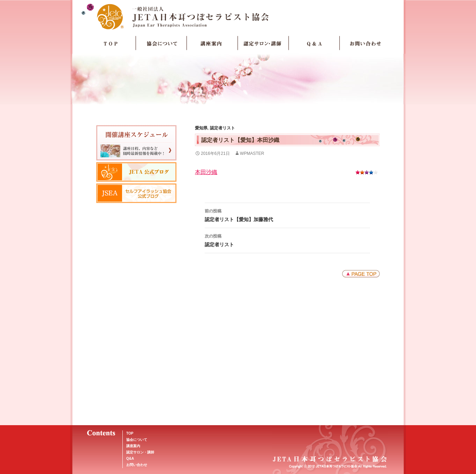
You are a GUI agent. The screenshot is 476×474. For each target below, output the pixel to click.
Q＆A (314, 43)
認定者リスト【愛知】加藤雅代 (287, 215)
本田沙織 (206, 172)
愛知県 (201, 128)
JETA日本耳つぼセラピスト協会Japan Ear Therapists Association (238, 16)
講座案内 (212, 43)
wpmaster (252, 153)
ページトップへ (361, 274)
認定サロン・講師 (263, 43)
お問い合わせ (365, 43)
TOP (111, 43)
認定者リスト (222, 128)
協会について (161, 43)
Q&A (130, 458)
